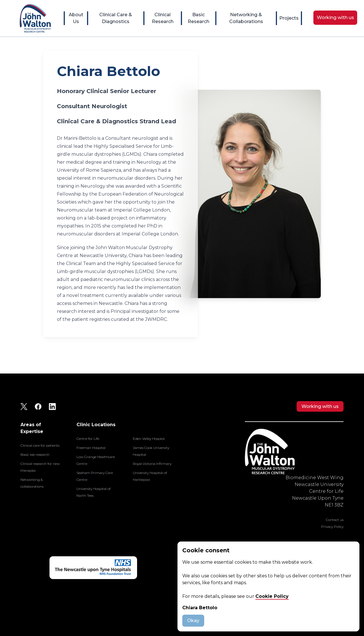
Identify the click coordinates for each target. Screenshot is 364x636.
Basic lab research (35, 455)
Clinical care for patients (40, 445)
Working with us (320, 406)
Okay (193, 620)
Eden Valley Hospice (149, 439)
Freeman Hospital (91, 448)
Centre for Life (88, 439)
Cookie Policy (272, 596)
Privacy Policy (332, 527)
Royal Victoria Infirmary (152, 464)
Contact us (335, 520)
